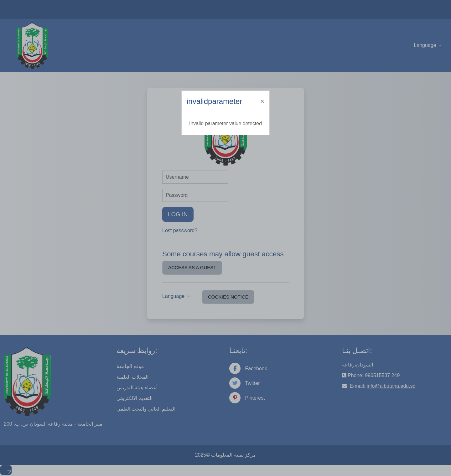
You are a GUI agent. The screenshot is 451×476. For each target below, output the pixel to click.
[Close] (262, 101)
